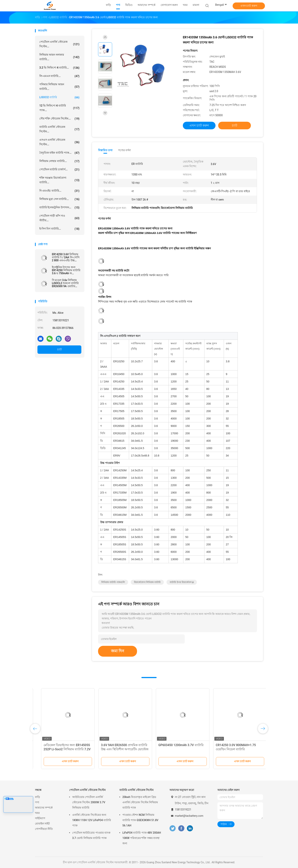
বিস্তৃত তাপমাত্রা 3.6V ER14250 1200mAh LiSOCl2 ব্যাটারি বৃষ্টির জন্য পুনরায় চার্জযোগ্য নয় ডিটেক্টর (234, 749)
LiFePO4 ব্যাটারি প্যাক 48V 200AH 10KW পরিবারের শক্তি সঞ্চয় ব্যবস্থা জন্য (142, 838)
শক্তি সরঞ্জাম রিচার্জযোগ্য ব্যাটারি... (59, 180)
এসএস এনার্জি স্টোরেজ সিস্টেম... (59, 142)
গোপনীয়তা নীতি (44, 829)
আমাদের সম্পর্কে (44, 808)
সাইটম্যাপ (40, 818)
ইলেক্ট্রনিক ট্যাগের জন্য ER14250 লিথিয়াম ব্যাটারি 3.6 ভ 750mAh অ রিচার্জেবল (66, 270)
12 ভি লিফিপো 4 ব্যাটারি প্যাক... (59, 108)
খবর (37, 813)
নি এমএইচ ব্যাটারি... (59, 191)
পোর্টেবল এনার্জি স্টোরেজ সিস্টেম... (59, 44)
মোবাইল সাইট (42, 824)
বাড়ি (37, 797)
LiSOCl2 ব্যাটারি (59, 97)
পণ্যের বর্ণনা (124, 150)
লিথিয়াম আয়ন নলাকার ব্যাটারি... (59, 57)
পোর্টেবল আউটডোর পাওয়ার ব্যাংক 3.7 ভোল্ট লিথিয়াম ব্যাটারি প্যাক (91, 835)
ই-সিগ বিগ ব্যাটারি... (59, 229)
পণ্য (37, 802)
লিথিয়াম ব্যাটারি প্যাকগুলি (113, 582)
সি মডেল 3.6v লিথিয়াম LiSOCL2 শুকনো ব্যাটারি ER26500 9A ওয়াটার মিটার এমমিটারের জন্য (65, 283)
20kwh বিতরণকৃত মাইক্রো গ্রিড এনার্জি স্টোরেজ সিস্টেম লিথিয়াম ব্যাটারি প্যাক (140, 802)
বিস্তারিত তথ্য (105, 150)
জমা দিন (118, 651)
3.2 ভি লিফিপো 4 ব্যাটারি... (59, 68)
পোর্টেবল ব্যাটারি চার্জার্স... (59, 170)
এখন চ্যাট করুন (249, 6)
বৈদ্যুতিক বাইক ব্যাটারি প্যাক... (59, 153)
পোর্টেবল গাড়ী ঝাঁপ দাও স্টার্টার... (59, 218)
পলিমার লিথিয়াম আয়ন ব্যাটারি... (59, 87)
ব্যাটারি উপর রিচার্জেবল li (182, 582)
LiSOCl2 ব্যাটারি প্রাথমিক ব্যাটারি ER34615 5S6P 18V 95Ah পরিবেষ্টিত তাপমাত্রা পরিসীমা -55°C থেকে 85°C (61, 749)
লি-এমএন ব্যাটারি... (59, 76)
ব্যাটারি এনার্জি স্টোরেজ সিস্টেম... (59, 129)
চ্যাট (59, 349)
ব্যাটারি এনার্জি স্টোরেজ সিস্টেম (136, 790)
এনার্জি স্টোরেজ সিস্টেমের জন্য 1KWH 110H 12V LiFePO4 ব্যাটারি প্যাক (92, 820)
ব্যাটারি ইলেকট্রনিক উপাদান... (59, 208)
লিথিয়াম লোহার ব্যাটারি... (59, 161)
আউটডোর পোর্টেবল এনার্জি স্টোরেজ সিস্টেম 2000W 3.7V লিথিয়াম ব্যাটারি (89, 802)
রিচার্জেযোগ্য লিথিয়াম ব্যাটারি (147, 582)
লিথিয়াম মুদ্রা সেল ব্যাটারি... (59, 199)
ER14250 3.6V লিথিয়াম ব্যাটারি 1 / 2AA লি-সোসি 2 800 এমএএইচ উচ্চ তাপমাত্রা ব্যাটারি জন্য (66, 257)
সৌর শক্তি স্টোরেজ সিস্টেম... (59, 119)
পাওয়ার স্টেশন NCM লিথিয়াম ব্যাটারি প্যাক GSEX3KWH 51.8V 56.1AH (140, 820)
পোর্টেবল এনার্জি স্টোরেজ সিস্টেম (87, 790)
